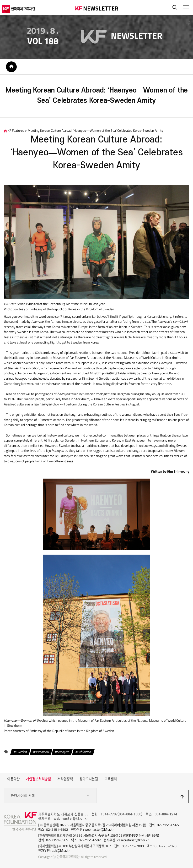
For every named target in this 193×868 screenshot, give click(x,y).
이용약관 (13, 780)
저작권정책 (65, 780)
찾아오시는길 (89, 780)
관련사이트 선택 (50, 796)
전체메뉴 (185, 7)
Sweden (21, 752)
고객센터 (111, 780)
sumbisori (42, 752)
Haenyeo (63, 752)
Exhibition (84, 752)
